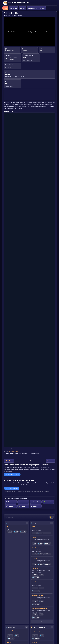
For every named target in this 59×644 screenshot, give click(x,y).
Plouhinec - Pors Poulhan (40, 609)
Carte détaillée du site (9, 449)
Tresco (9, 527)
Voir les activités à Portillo (12, 488)
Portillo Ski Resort (14, 452)
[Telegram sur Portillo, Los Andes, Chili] (11, 506)
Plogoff (34, 537)
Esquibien (35, 569)
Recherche (14, 8)
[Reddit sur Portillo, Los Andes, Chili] (23, 506)
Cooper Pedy (36, 631)
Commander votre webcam (37, 8)
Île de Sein (35, 558)
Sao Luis (34, 643)
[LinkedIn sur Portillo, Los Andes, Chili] (36, 502)
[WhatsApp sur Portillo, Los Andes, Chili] (48, 502)
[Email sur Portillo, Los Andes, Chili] (36, 506)
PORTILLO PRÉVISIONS (29, 95)
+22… (42, 622)
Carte (5, 8)
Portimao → (50, 461)
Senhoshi (10, 631)
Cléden (34, 527)
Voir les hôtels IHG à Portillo (12, 475)
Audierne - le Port (37, 595)
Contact (23, 8)
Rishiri (9, 643)
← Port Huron (9, 461)
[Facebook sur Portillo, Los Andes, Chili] (23, 502)
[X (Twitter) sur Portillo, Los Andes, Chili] (11, 502)
